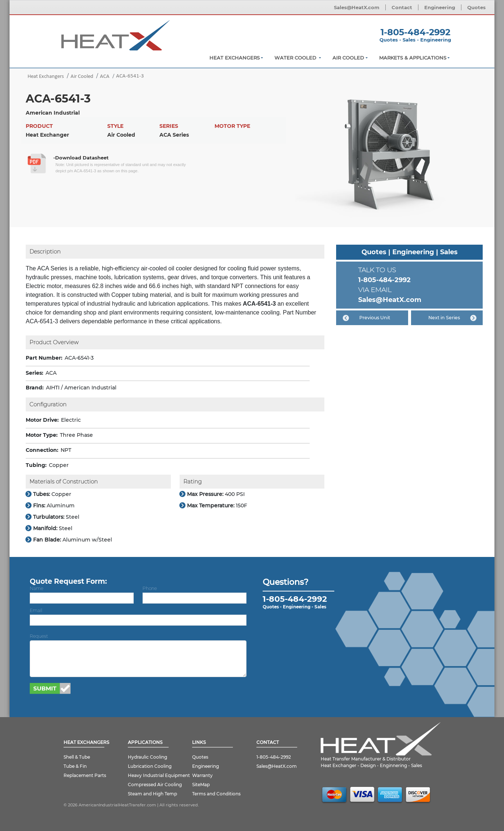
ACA (105, 77)
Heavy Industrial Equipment (159, 775)
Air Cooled (82, 77)
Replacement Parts (85, 775)
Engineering (440, 7)
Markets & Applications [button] (413, 58)
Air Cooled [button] (348, 58)
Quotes (476, 7)
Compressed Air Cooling (155, 785)
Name (37, 588)
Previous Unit (375, 318)
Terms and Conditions (216, 794)
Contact (402, 7)
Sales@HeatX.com (357, 7)
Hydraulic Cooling (147, 757)
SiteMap (201, 785)
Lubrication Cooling (150, 766)
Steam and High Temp (152, 794)
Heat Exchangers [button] (235, 58)
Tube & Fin (75, 766)
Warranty (202, 775)
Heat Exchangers (46, 77)
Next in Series (444, 318)
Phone (150, 588)
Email (36, 610)
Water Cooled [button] (296, 58)
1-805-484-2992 (415, 32)
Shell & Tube (77, 757)
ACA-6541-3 (130, 76)
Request (39, 636)
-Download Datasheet (81, 158)
